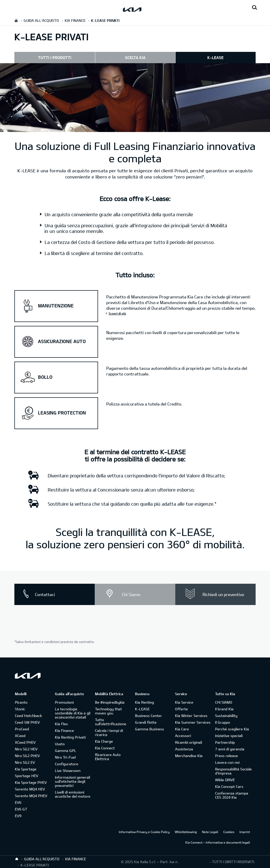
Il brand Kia (224, 709)
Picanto (21, 702)
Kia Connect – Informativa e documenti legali (218, 842)
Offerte (181, 709)
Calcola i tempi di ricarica (109, 733)
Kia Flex (61, 724)
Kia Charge (104, 741)
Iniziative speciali (229, 736)
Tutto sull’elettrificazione (111, 722)
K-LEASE (215, 58)
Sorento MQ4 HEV (30, 789)
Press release (226, 756)
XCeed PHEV (25, 742)
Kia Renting (144, 702)
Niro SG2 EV (25, 762)
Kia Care (182, 729)
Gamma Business (150, 729)
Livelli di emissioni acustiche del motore (73, 794)
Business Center (148, 716)
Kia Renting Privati (70, 737)
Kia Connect (105, 748)
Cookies (229, 832)
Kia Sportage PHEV (31, 782)
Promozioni (64, 702)
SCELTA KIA (135, 58)
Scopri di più (117, 313)
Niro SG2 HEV (26, 749)
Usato (60, 744)
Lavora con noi (227, 762)
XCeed (20, 736)
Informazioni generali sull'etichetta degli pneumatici (73, 781)
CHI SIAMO (224, 702)
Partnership (225, 742)
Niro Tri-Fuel (65, 757)
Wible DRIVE (225, 780)
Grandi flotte (146, 722)
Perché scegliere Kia (232, 729)
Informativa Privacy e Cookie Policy (144, 832)
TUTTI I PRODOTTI (55, 58)
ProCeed (22, 729)
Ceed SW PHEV (27, 722)
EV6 (18, 802)
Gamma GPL (66, 751)
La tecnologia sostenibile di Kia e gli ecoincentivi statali (73, 713)
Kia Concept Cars (229, 786)
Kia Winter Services (191, 716)
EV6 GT (21, 809)
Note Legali (210, 832)
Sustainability (226, 716)
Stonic (20, 709)
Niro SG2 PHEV (27, 756)
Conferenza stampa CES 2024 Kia (232, 795)
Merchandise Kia (189, 756)
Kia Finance (64, 730)
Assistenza (184, 749)
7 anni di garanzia (230, 749)
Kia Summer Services (193, 722)
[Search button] (255, 8)
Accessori (183, 736)
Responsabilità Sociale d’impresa (233, 771)
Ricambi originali (189, 742)
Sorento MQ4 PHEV (31, 796)
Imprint (245, 832)
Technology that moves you (108, 711)
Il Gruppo (223, 722)
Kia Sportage (26, 769)
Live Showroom (68, 771)
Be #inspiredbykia (110, 702)
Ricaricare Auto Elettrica (108, 757)
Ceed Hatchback (28, 716)
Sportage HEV (27, 776)
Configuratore (67, 764)
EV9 (18, 816)
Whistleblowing (186, 832)
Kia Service (184, 702)
